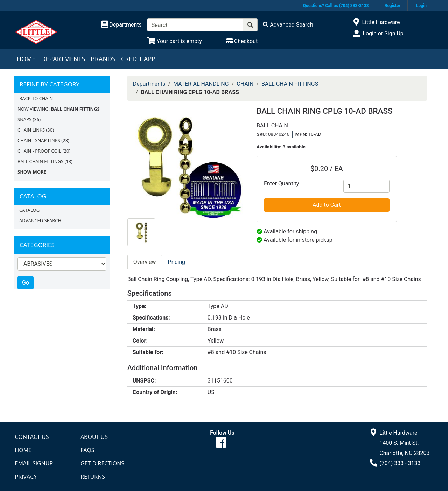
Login (421, 6)
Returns (93, 477)
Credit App (138, 59)
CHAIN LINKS (31, 130)
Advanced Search (40, 220)
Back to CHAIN (36, 98)
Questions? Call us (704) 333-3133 (336, 6)
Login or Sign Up (383, 33)
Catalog (29, 210)
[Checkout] (242, 41)
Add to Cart (327, 205)
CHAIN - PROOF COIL (39, 151)
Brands (103, 59)
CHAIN (245, 84)
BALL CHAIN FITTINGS (40, 161)
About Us (94, 437)
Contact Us (32, 437)
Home (26, 59)
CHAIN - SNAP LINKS (39, 140)
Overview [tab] (145, 262)
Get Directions (102, 463)
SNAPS (24, 119)
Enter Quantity (281, 184)
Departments (63, 59)
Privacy (26, 477)
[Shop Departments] (121, 25)
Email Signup (34, 463)
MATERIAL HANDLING (201, 84)
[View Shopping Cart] (174, 41)
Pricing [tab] (177, 262)
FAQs (87, 450)
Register (393, 6)
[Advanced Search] (288, 25)
